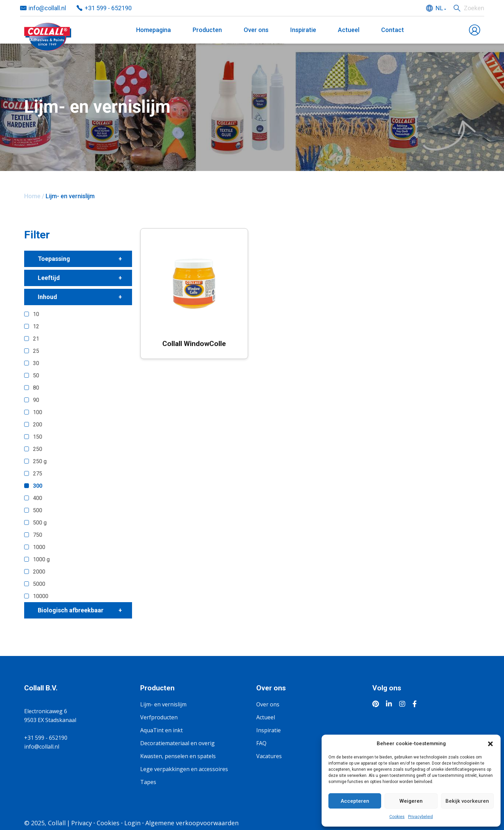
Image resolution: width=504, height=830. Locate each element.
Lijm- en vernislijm (163, 704)
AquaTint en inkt (161, 730)
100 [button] (38, 412)
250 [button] (38, 449)
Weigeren (411, 801)
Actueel (349, 30)
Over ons (256, 30)
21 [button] (36, 339)
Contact (393, 30)
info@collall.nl (42, 747)
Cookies (397, 817)
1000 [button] (39, 547)
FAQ (261, 743)
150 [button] (38, 437)
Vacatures (269, 756)
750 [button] (38, 535)
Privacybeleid (420, 817)
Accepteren (355, 801)
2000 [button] (39, 572)
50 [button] (36, 375)
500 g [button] (40, 523)
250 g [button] (40, 461)
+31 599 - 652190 (46, 738)
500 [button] (38, 510)
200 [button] (38, 425)
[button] (490, 743)
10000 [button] (41, 596)
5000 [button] (39, 584)
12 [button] (36, 326)
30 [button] (36, 363)
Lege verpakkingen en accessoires (184, 769)
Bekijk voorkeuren (467, 801)
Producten (207, 30)
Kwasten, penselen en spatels (178, 756)
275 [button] (38, 474)
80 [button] (36, 388)
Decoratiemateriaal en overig (177, 743)
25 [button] (36, 351)
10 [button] (36, 314)
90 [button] (36, 400)
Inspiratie (303, 30)
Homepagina (153, 30)
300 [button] (38, 486)
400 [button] (38, 498)
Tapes (148, 782)
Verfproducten (159, 717)
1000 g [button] (41, 559)
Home (32, 196)
